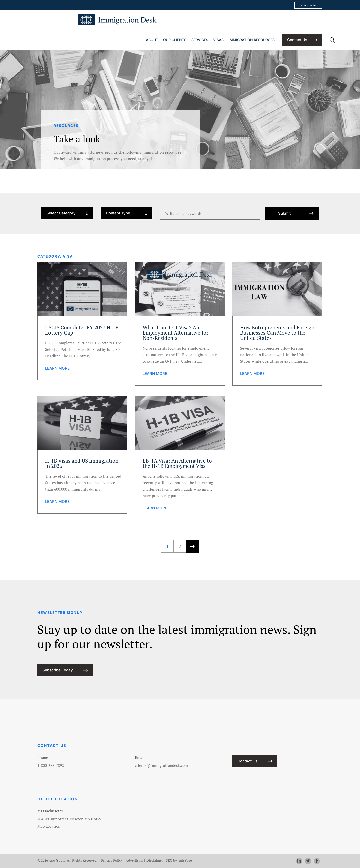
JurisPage (185, 860)
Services (200, 40)
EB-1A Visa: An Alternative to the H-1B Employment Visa (177, 463)
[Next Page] (192, 546)
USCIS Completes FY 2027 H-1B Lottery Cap (82, 330)
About (152, 40)
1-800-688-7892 (51, 765)
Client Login (308, 5)
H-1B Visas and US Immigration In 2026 (82, 463)
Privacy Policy (112, 860)
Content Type (118, 213)
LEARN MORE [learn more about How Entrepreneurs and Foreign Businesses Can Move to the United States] (252, 374)
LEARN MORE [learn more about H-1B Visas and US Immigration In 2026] (57, 502)
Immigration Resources (252, 40)
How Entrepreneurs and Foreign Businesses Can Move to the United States (277, 333)
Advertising (135, 860)
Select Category (61, 213)
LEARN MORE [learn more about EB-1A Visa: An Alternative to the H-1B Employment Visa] (155, 508)
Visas (218, 40)
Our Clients (175, 40)
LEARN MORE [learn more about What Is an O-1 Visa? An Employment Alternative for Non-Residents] (155, 374)
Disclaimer (155, 860)
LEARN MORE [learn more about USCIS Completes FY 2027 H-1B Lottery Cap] (57, 368)
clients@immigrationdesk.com (161, 765)
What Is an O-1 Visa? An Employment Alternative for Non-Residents (176, 333)
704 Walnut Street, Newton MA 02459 (69, 819)
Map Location (49, 826)
